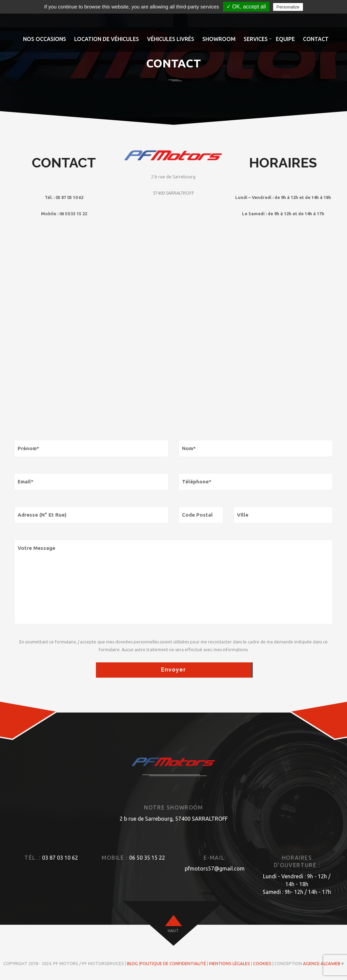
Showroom (219, 39)
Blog (132, 963)
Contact (316, 39)
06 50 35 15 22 (147, 858)
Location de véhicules (107, 39)
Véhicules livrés (171, 39)
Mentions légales (230, 963)
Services (256, 39)
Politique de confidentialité (173, 963)
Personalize (288, 7)
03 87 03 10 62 (60, 858)
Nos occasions (45, 39)
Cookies (262, 963)
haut (173, 931)
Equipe (285, 39)
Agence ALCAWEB (322, 963)
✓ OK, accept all (246, 7)
